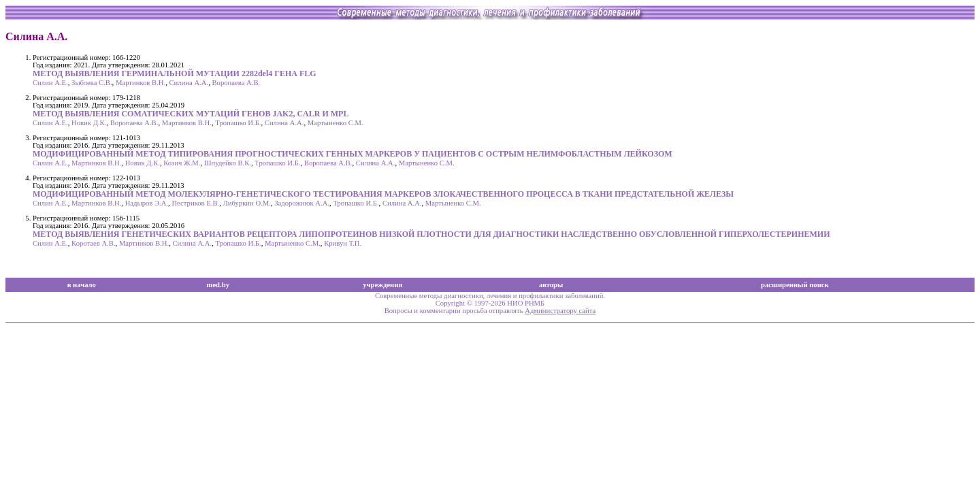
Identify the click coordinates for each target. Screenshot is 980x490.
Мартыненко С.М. (336, 123)
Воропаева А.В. (236, 83)
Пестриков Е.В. (195, 203)
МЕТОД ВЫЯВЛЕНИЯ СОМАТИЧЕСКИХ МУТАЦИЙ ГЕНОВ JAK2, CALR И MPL (191, 114)
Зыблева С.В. (92, 83)
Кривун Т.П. (343, 243)
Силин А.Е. (50, 83)
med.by (218, 285)
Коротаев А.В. (94, 243)
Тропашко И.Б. (238, 123)
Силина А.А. (189, 83)
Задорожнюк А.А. (302, 203)
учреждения (382, 285)
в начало (82, 285)
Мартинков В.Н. (141, 83)
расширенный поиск (795, 285)
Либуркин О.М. (247, 203)
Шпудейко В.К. (228, 163)
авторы (551, 285)
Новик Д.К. (89, 123)
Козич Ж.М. (182, 163)
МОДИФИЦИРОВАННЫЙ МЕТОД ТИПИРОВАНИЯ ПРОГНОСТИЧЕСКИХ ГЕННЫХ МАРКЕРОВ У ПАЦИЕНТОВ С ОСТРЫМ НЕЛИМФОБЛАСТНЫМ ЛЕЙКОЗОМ (353, 154)
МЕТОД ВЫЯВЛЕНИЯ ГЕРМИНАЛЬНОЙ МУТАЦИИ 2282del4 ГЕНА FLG (175, 73)
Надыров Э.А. (147, 203)
